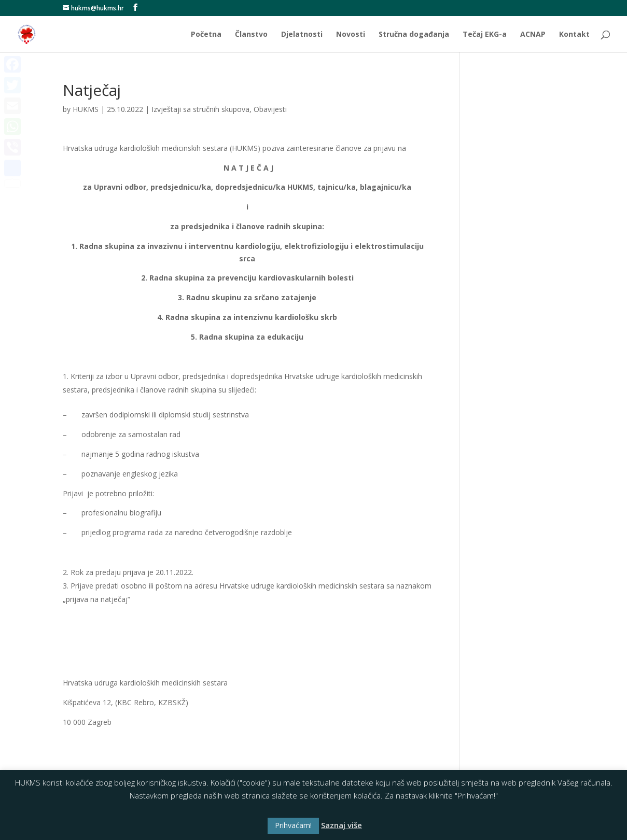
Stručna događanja (414, 35)
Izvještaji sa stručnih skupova (200, 109)
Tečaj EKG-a (485, 35)
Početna (206, 35)
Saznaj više (342, 825)
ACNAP (533, 35)
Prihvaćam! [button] (293, 825)
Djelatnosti (302, 35)
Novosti (351, 35)
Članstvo (251, 35)
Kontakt (574, 35)
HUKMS (86, 109)
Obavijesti (270, 109)
